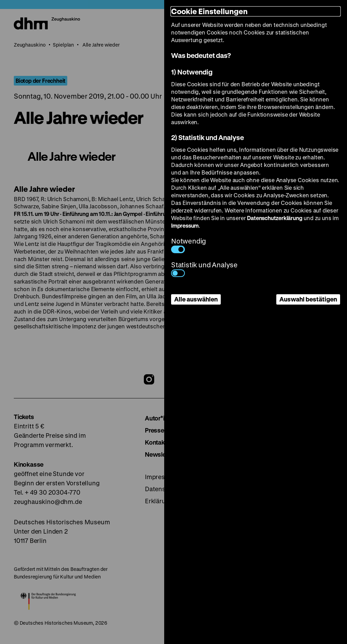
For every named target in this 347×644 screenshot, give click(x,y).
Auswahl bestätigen (308, 299)
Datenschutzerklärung (275, 218)
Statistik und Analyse (204, 269)
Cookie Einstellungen (209, 11)
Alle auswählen (196, 299)
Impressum (185, 225)
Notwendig (189, 245)
